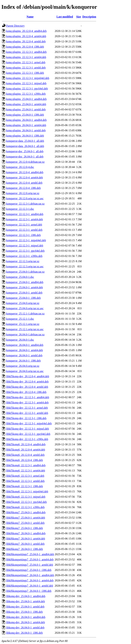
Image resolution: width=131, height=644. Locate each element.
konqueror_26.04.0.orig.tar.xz (23, 366)
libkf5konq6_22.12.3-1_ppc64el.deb (26, 502)
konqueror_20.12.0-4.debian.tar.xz (25, 162)
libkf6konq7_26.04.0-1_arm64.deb (26, 539)
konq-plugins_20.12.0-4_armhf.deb (26, 41)
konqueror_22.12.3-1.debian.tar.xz (25, 204)
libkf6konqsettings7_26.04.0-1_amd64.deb (30, 575)
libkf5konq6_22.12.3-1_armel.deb (25, 476)
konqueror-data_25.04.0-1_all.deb (25, 141)
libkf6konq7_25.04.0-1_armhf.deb (25, 523)
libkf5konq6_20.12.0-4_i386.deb (24, 460)
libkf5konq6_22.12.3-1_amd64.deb (26, 465)
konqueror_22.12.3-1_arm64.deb (24, 219)
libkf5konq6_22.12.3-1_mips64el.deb (27, 491)
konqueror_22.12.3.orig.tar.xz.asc (25, 266)
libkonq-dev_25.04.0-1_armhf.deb (25, 607)
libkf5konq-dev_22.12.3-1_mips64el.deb (29, 423)
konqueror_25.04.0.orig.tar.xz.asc (25, 308)
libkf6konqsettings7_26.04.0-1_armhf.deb (30, 586)
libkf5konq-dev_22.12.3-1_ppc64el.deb (28, 434)
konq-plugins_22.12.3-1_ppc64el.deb (27, 89)
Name (30, 17)
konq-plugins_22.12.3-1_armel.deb (26, 62)
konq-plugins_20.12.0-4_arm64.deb (26, 36)
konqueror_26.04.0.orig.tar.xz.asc (25, 371)
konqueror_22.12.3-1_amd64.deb (25, 214)
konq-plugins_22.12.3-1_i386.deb (25, 73)
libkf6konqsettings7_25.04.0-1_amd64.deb (30, 554)
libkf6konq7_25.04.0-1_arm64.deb (26, 518)
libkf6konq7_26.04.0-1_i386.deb (24, 549)
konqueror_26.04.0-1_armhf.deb (24, 355)
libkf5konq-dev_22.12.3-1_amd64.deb (28, 397)
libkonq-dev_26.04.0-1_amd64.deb (26, 617)
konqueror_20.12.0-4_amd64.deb (25, 172)
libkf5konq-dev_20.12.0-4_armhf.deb (27, 387)
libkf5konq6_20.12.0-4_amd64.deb (26, 444)
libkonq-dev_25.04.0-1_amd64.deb (26, 596)
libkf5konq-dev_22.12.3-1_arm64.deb (27, 402)
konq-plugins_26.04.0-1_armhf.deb (26, 130)
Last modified (65, 17)
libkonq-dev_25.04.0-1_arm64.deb (26, 601)
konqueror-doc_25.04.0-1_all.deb (25, 151)
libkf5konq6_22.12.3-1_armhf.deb (25, 481)
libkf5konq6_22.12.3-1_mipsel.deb (26, 497)
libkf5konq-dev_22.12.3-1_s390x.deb (27, 439)
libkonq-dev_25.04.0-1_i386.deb (24, 612)
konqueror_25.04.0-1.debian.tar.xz (25, 272)
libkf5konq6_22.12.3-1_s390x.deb (25, 507)
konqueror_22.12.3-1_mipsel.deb (25, 246)
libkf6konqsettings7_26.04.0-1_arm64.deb (30, 580)
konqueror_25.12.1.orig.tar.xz (23, 324)
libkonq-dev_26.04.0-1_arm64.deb (26, 622)
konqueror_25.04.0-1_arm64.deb (24, 287)
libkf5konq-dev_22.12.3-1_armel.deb (27, 408)
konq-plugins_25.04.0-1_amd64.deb (26, 99)
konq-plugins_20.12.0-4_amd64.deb (26, 31)
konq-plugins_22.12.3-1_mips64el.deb (28, 78)
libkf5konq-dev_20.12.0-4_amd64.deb (28, 376)
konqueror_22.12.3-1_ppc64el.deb (25, 251)
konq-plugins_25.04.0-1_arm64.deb (26, 104)
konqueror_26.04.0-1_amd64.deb (25, 345)
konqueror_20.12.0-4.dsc (20, 167)
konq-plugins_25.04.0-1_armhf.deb (26, 109)
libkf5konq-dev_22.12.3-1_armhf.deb (27, 413)
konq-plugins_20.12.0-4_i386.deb (25, 47)
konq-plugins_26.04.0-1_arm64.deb (26, 125)
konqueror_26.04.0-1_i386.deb (23, 361)
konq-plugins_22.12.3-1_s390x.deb (26, 94)
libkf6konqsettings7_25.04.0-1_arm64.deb (30, 559)
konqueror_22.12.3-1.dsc (20, 209)
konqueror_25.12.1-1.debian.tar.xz (25, 314)
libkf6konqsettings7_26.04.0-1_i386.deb (29, 591)
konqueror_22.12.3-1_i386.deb (23, 235)
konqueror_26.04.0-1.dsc (20, 340)
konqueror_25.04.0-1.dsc (20, 277)
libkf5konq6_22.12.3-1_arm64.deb (26, 471)
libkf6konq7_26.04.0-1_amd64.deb (26, 533)
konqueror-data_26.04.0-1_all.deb (25, 146)
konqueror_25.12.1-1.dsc (20, 319)
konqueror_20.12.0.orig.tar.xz (23, 193)
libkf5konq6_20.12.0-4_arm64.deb (26, 450)
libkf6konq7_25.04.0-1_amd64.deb (26, 512)
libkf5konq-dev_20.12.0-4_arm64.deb (27, 382)
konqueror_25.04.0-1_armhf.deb (24, 293)
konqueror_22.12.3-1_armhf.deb (24, 230)
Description (89, 17)
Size (79, 17)
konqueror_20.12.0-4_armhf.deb (24, 183)
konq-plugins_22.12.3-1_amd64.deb (26, 52)
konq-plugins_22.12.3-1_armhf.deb (26, 68)
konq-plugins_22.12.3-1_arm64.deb (26, 57)
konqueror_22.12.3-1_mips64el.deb (26, 240)
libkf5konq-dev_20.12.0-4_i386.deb (26, 392)
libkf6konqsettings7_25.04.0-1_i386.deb (29, 570)
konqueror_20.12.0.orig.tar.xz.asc (25, 198)
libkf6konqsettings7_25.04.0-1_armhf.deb (30, 565)
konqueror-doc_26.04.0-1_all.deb (25, 157)
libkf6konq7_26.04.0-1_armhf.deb (25, 544)
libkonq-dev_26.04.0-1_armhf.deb (25, 628)
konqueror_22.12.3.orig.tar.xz (23, 261)
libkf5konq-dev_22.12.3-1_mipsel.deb (28, 429)
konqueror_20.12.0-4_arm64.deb (24, 177)
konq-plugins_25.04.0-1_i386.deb (25, 115)
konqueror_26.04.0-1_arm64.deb (24, 350)
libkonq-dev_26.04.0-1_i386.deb (24, 633)
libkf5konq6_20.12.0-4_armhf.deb (25, 455)
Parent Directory (15, 26)
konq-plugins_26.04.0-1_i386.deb (25, 136)
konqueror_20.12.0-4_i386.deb (23, 188)
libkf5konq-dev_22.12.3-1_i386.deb (26, 418)
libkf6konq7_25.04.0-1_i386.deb (24, 528)
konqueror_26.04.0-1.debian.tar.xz (25, 334)
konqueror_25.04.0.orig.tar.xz (23, 303)
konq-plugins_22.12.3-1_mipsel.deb (26, 83)
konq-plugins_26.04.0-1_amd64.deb (26, 120)
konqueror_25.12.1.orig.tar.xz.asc (25, 329)
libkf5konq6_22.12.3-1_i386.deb (24, 486)
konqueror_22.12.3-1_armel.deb (24, 225)
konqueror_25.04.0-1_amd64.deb (25, 282)
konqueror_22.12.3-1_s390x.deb (24, 256)
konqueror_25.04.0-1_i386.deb (23, 298)
